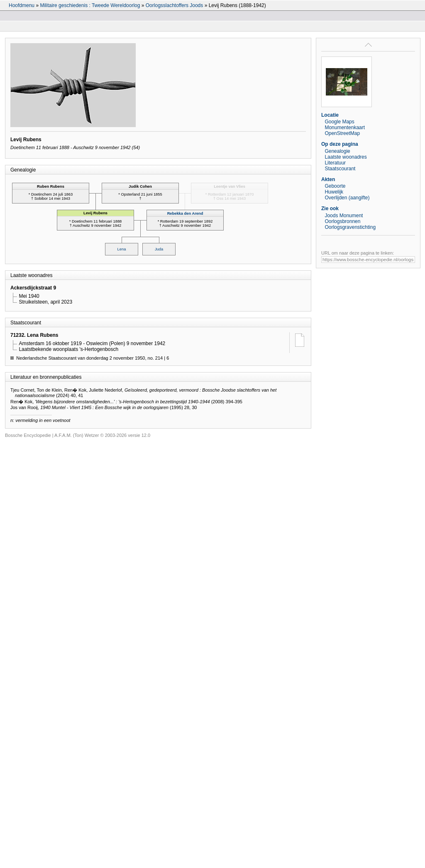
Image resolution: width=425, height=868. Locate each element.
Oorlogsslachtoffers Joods (175, 5)
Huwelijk (334, 192)
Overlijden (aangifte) (347, 198)
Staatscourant (340, 169)
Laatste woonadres (346, 157)
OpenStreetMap (342, 133)
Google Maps (339, 122)
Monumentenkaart (345, 128)
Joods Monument (344, 216)
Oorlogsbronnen (342, 221)
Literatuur (335, 163)
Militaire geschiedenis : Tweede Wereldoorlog (90, 5)
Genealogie (337, 151)
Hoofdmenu (22, 5)
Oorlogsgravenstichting (350, 227)
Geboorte (335, 186)
